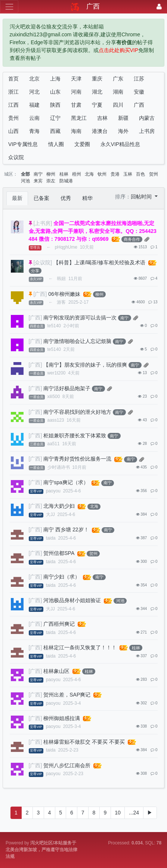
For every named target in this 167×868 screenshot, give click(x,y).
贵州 (13, 118)
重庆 (97, 79)
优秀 (66, 198)
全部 (25, 174)
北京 (34, 79)
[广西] (40, 294)
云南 (34, 118)
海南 (76, 131)
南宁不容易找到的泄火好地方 (77, 412)
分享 (35, 271)
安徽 (139, 92)
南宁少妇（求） (62, 577)
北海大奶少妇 (59, 506)
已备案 (41, 198)
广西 (139, 105)
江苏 (139, 79)
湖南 (118, 92)
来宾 (38, 181)
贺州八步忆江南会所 (67, 765)
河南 (76, 92)
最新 (17, 198)
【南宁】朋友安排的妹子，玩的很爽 (85, 365)
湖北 (97, 92)
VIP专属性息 (23, 144)
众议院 (16, 157)
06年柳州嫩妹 (64, 294)
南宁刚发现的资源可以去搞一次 (80, 318)
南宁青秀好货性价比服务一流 (77, 459)
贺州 (154, 174)
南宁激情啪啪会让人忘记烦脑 (77, 341)
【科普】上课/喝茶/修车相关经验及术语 (99, 262)
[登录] (159, 7)
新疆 (123, 118)
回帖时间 (142, 197)
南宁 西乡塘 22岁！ (66, 529)
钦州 (102, 174)
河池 (25, 181)
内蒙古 (147, 118)
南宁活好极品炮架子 (67, 388)
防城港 (66, 181)
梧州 (77, 174)
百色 (140, 174)
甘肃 (76, 105)
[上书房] (43, 223)
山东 (55, 92)
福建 (34, 105)
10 (118, 813)
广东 (118, 79)
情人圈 (56, 144)
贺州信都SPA (59, 553)
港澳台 (100, 131)
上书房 (147, 131)
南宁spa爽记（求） (66, 482)
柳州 (51, 174)
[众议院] (43, 262)
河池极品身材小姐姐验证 (72, 600)
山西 (13, 131)
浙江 (13, 92)
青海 (34, 131)
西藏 (55, 131)
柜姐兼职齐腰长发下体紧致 (75, 435)
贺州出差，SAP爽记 (67, 695)
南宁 (38, 174)
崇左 (51, 181)
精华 (87, 198)
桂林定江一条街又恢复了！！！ (80, 647)
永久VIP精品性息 (120, 144)
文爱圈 (82, 144)
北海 (89, 174)
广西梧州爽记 (59, 624)
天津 (76, 79)
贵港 (115, 174)
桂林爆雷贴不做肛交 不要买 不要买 (84, 742)
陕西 (55, 105)
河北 (34, 92)
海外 (123, 131)
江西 (13, 105)
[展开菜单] (9, 7)
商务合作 (132, 239)
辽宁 (55, 118)
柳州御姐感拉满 (62, 718)
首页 (13, 79)
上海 (55, 79)
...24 (134, 813)
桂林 (64, 174)
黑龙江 (79, 118)
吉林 (102, 118)
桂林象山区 (56, 671)
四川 (118, 105)
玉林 (128, 174)
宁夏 (97, 105)
